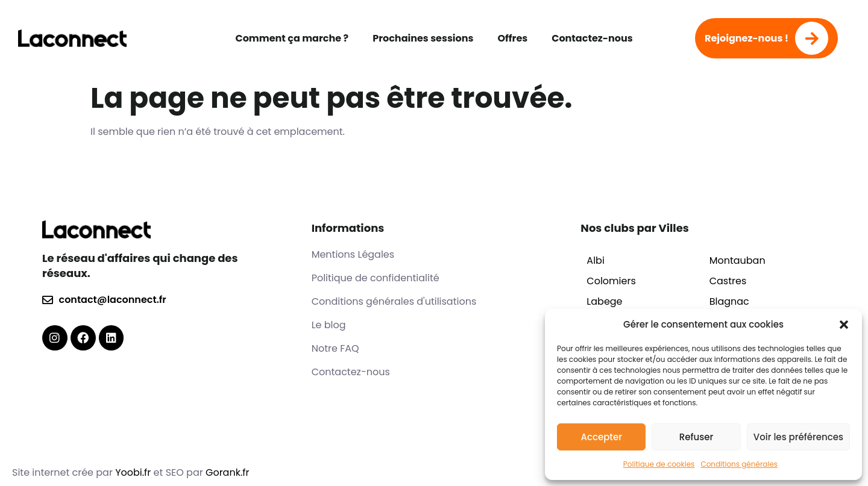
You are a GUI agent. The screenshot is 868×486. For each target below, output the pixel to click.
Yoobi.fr (134, 472)
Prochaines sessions (423, 38)
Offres (512, 38)
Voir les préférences (798, 437)
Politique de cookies (659, 464)
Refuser (696, 437)
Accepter (601, 437)
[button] (844, 325)
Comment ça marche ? (292, 38)
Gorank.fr (228, 472)
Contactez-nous (592, 38)
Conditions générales (739, 464)
